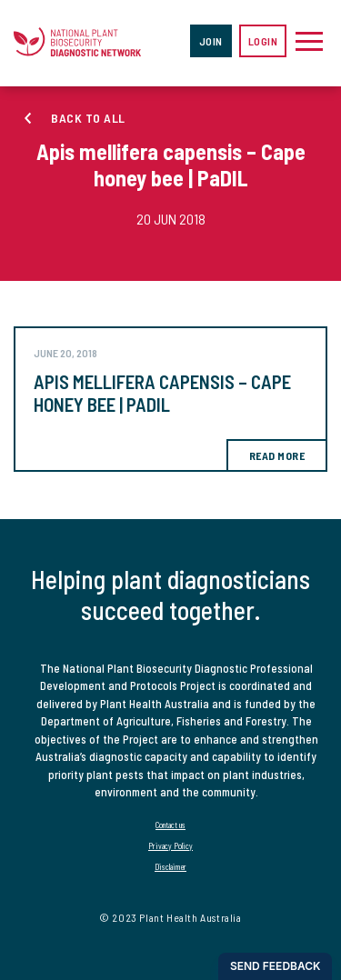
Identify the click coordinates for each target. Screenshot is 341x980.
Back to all (88, 118)
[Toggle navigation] (309, 41)
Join (211, 41)
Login (263, 41)
